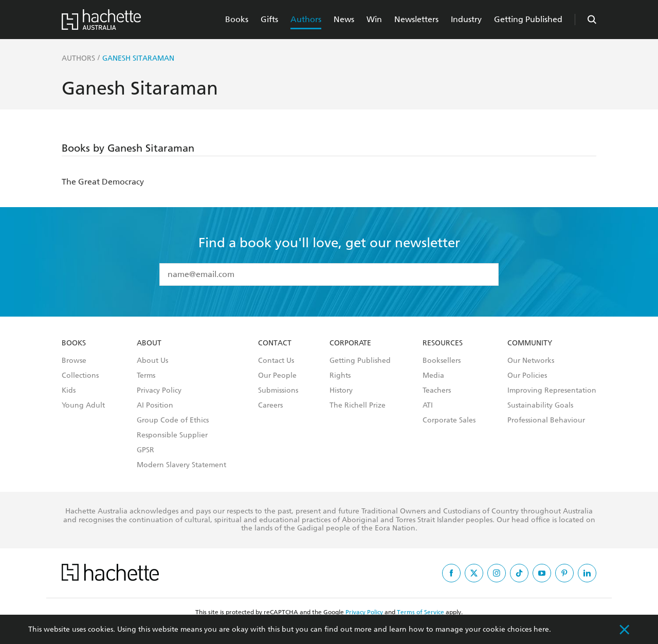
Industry (466, 19)
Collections (80, 376)
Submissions (278, 391)
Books (237, 19)
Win (374, 19)
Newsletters (416, 19)
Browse (74, 361)
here (541, 629)
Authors (306, 19)
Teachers (437, 391)
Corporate (350, 343)
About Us (152, 361)
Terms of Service (421, 612)
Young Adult (83, 406)
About (149, 343)
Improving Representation (552, 391)
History (341, 391)
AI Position (155, 406)
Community (530, 343)
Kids (69, 391)
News (344, 19)
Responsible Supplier (172, 435)
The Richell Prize (358, 406)
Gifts (269, 19)
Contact (275, 343)
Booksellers (442, 361)
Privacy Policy (159, 391)
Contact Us (276, 361)
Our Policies (527, 376)
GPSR (145, 450)
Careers (270, 406)
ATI (428, 406)
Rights (340, 376)
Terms (146, 376)
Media (433, 376)
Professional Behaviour (546, 420)
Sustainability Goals (540, 406)
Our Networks (531, 361)
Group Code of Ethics (173, 420)
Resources (443, 343)
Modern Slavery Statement (181, 465)
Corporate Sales (449, 420)
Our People (277, 376)
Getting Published (528, 19)
